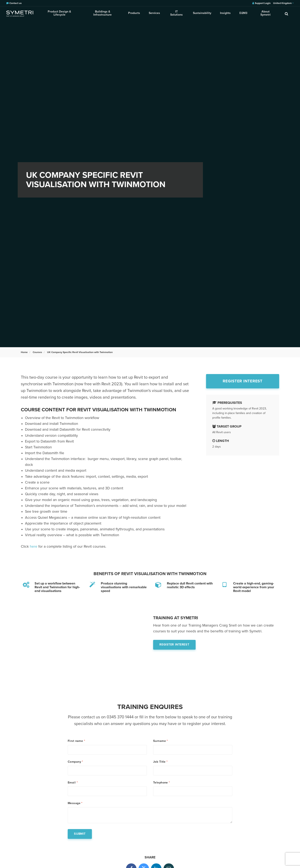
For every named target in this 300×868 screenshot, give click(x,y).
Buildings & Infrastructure (103, 13)
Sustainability (202, 13)
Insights (225, 13)
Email (73, 783)
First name (76, 741)
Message (75, 805)
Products (135, 13)
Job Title (160, 762)
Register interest (243, 381)
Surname (161, 741)
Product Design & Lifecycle (60, 13)
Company (75, 762)
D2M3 (242, 13)
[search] (286, 14)
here (34, 547)
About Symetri (264, 13)
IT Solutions (176, 13)
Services (155, 13)
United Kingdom (283, 3)
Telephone (162, 783)
